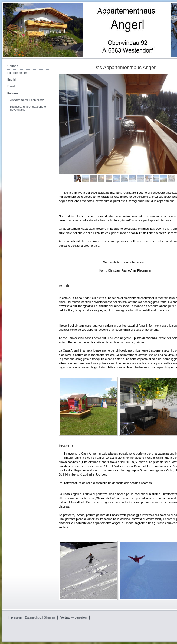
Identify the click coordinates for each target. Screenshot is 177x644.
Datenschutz (33, 617)
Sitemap (50, 617)
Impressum (15, 617)
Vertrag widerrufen (73, 617)
